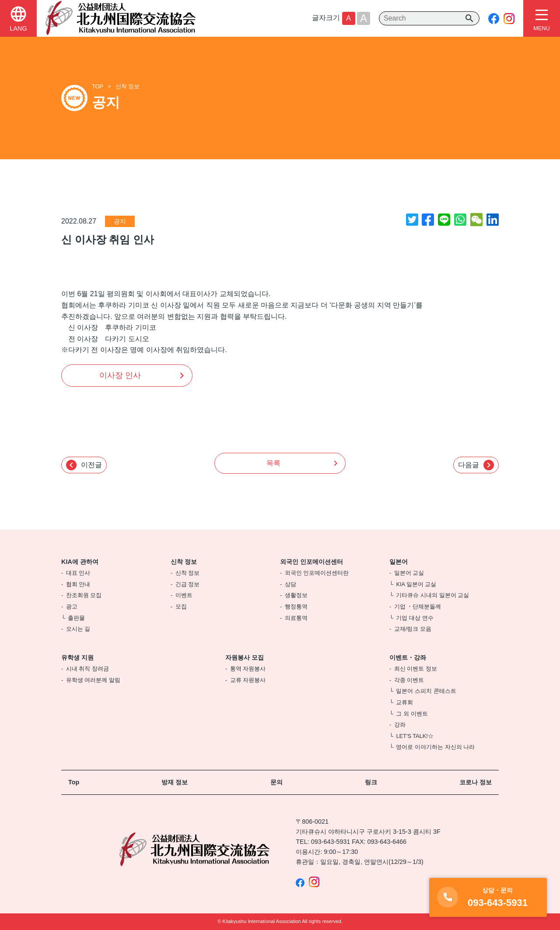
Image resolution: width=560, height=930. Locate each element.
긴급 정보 (188, 584)
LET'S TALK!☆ (415, 736)
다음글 (476, 465)
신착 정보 (128, 86)
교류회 (404, 702)
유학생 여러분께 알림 (93, 680)
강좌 (400, 725)
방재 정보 (175, 782)
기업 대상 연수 (415, 618)
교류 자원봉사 (248, 680)
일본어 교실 (409, 573)
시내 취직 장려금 (87, 669)
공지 (120, 221)
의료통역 (296, 618)
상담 (290, 584)
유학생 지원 (77, 657)
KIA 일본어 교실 (416, 584)
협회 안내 (78, 584)
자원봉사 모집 (245, 657)
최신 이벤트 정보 (416, 669)
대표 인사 (78, 573)
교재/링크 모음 (413, 629)
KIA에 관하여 (80, 562)
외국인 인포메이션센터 (311, 562)
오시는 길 (78, 629)
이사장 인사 (120, 375)
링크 (371, 782)
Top (74, 782)
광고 (72, 607)
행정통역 (296, 607)
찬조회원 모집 (84, 595)
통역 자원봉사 (248, 669)
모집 (181, 607)
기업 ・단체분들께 (418, 607)
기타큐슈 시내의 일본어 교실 (432, 595)
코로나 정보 (476, 782)
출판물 (76, 618)
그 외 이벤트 (412, 714)
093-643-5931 (331, 842)
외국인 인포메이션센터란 (317, 573)
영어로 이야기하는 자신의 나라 (435, 747)
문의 (276, 782)
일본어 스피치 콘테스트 (426, 691)
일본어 (399, 562)
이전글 (84, 465)
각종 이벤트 (409, 680)
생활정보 (296, 595)
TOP (98, 86)
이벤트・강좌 (408, 657)
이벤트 (184, 595)
